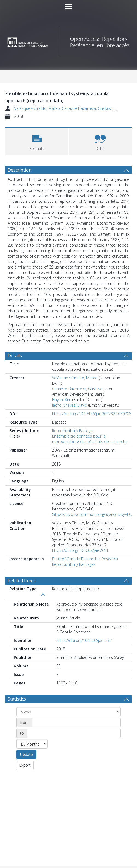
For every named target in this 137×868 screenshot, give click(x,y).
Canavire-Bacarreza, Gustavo (87, 108)
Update (26, 754)
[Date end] (74, 733)
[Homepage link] (68, 41)
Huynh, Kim (62, 400)
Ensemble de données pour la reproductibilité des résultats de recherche (90, 439)
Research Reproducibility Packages (85, 562)
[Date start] (76, 723)
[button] (37, 141)
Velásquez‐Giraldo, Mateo (37, 108)
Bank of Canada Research (75, 559)
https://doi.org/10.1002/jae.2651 (80, 550)
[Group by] (68, 712)
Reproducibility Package (73, 431)
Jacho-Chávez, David (70, 405)
